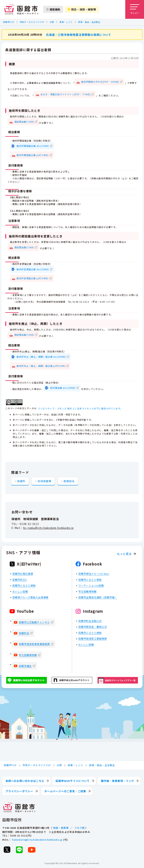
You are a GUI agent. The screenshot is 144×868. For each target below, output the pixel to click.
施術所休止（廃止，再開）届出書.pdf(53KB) (41, 366)
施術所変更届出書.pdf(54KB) (32, 278)
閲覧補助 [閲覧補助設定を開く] (53, 9)
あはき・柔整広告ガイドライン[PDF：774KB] (65, 94)
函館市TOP (9, 22)
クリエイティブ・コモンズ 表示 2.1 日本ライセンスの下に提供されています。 (80, 408)
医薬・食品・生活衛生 (89, 22)
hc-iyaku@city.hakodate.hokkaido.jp (48, 528)
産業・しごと (66, 22)
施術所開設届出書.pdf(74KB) (32, 155)
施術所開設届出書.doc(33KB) (33, 146)
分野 (52, 22)
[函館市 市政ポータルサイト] (21, 9)
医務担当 (69, 481)
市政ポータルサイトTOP (32, 22)
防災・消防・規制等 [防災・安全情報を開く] (82, 9)
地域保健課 (44, 481)
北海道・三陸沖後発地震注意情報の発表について (79, 34)
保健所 (21, 481)
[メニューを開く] (135, 9)
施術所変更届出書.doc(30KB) (33, 269)
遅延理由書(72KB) (24, 122)
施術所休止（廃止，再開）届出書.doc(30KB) (41, 357)
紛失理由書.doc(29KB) (63, 388)
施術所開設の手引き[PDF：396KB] (100, 82)
